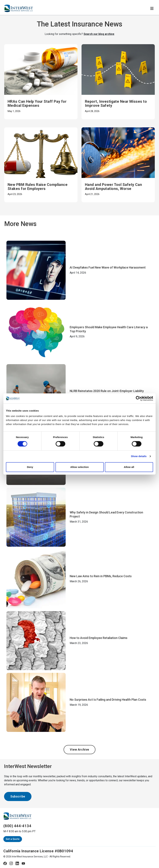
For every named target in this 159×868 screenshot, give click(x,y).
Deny (30, 467)
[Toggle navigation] (152, 8)
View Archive (79, 750)
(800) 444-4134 (17, 826)
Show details (139, 456)
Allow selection (79, 467)
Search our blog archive (99, 34)
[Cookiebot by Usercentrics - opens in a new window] (138, 398)
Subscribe (18, 796)
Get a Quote (13, 839)
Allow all (129, 467)
